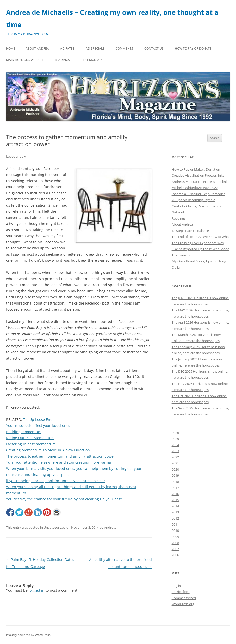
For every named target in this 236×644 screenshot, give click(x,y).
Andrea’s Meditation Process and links (200, 182)
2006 (175, 555)
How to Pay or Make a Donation (196, 169)
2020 (175, 469)
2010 (175, 531)
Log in (176, 586)
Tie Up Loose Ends (39, 419)
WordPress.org (183, 604)
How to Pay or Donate (193, 49)
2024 (175, 445)
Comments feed (184, 598)
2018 (175, 482)
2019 (175, 475)
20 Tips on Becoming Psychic (193, 200)
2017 (175, 488)
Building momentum (24, 432)
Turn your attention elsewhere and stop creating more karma (59, 462)
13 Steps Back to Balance (190, 231)
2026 (175, 433)
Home (11, 49)
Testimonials (92, 60)
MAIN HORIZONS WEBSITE (25, 60)
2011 (175, 524)
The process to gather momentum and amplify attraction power (61, 456)
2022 (175, 457)
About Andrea (37, 49)
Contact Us (154, 49)
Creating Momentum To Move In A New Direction (48, 450)
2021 (175, 463)
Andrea (110, 527)
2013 (175, 512)
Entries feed (181, 592)
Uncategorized (55, 527)
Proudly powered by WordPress (28, 635)
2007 (175, 549)
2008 (175, 543)
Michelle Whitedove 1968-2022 (195, 188)
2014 (175, 506)
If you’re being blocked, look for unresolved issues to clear (56, 481)
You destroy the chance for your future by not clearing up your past (64, 499)
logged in (36, 590)
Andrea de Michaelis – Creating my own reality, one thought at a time (112, 18)
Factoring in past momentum (31, 444)
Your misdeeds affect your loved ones (38, 426)
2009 (175, 537)
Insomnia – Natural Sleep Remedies (198, 194)
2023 (175, 451)
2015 (175, 500)
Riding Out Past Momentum (30, 438)
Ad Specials (95, 49)
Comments (124, 49)
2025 (175, 439)
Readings (62, 60)
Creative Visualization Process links (198, 175)
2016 (175, 494)
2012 (175, 518)
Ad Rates (67, 49)
